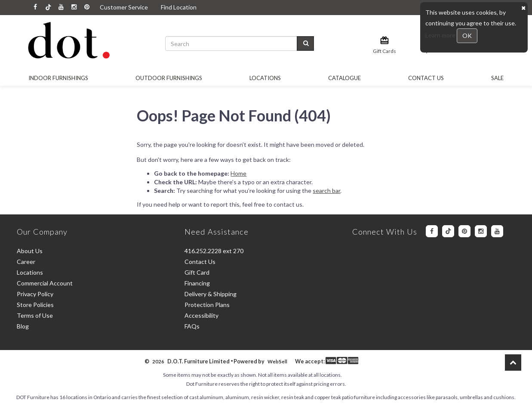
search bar (326, 191)
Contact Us (426, 78)
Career (26, 262)
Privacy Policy (35, 294)
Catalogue (344, 78)
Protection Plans (207, 305)
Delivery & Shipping (211, 294)
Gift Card (197, 272)
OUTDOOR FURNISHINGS (169, 78)
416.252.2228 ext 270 (214, 251)
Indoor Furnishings (58, 78)
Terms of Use (35, 315)
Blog (23, 326)
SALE (497, 78)
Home (238, 173)
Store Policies (35, 305)
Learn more (441, 35)
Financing (197, 283)
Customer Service (124, 7)
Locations (265, 78)
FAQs (192, 326)
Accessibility (201, 315)
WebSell (277, 361)
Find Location (179, 7)
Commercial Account (45, 283)
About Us (30, 251)
